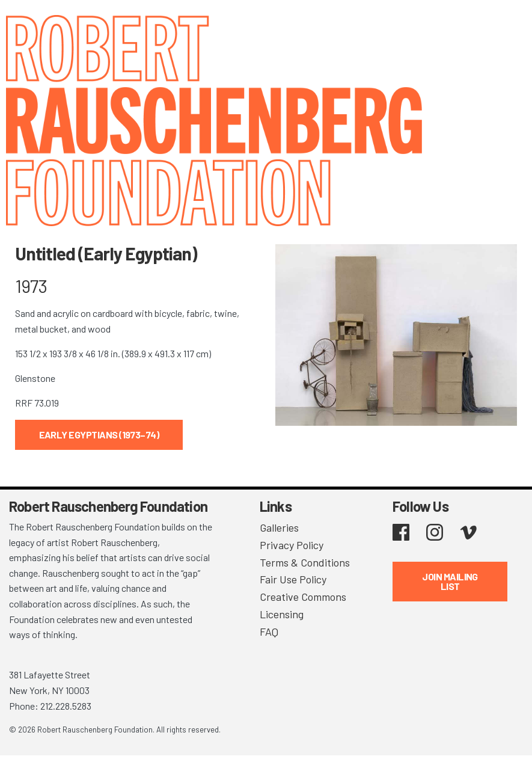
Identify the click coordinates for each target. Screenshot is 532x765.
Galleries (279, 527)
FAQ (269, 631)
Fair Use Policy (293, 579)
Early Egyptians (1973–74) (99, 435)
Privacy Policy (292, 545)
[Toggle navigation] (508, 26)
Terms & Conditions (305, 562)
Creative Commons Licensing (303, 605)
